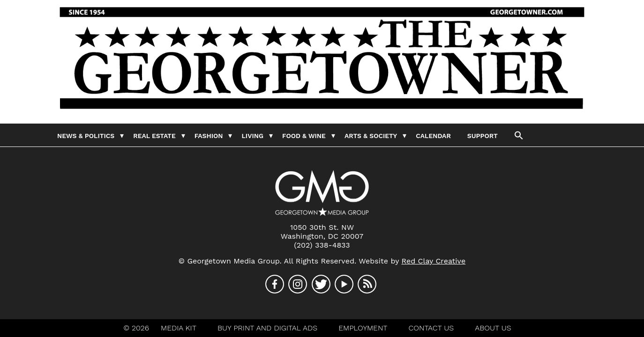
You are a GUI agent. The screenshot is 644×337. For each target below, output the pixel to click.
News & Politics (86, 136)
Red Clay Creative (434, 261)
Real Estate (154, 136)
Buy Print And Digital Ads (267, 328)
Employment (363, 328)
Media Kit (179, 328)
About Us (493, 328)
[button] (519, 135)
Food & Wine (304, 136)
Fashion (209, 136)
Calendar (433, 136)
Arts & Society (371, 136)
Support (483, 136)
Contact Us (431, 328)
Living (253, 136)
